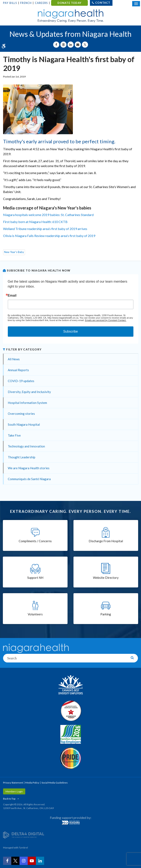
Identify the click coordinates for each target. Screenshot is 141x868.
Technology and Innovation (26, 446)
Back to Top (9, 799)
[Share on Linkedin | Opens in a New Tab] (71, 45)
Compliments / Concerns (35, 541)
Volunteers (35, 614)
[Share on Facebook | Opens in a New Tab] (56, 45)
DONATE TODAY (69, 3)
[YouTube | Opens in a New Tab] (32, 861)
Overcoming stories (21, 414)
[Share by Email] (78, 45)
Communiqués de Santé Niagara (29, 479)
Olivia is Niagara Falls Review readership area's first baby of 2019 (49, 236)
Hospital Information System (27, 403)
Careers (41, 3)
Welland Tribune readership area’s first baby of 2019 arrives (45, 229)
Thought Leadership (22, 457)
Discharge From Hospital (106, 541)
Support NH (35, 578)
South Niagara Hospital (24, 424)
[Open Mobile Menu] (136, 4)
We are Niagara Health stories (29, 468)
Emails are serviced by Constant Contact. (106, 320)
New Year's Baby (14, 252)
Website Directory (106, 578)
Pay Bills (10, 3)
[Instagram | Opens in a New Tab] (24, 861)
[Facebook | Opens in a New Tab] (7, 861)
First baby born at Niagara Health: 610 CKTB (35, 222)
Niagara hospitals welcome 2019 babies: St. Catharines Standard (48, 215)
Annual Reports (18, 370)
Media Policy (32, 783)
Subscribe (70, 331)
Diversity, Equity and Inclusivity (29, 392)
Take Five (14, 435)
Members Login (14, 791)
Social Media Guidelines (55, 783)
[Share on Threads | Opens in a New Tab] (63, 45)
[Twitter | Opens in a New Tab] (15, 861)
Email (12, 296)
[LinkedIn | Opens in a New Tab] (40, 861)
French (26, 3)
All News (14, 359)
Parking (106, 614)
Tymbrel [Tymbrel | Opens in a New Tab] (23, 848)
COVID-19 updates (21, 381)
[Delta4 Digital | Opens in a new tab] (24, 835)
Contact (103, 3)
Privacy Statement (13, 783)
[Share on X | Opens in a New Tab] (85, 45)
